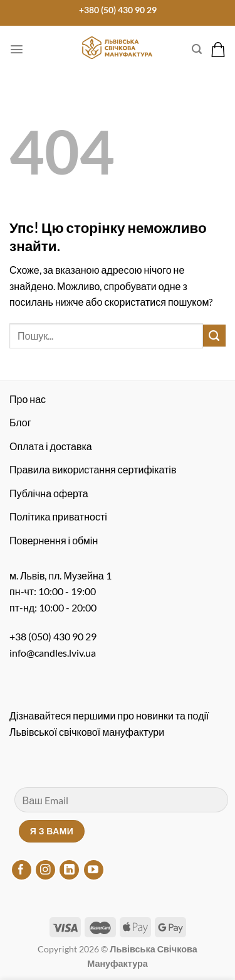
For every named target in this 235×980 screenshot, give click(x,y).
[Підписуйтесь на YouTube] (94, 870)
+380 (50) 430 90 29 (118, 10)
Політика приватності (58, 516)
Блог (20, 422)
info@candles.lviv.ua (53, 653)
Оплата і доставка (51, 446)
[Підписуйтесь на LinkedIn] (69, 870)
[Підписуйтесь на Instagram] (45, 870)
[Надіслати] (214, 336)
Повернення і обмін (54, 540)
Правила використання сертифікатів (93, 469)
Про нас (28, 399)
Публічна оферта (49, 493)
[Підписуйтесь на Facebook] (22, 870)
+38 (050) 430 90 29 (53, 636)
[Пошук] (197, 49)
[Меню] (17, 49)
